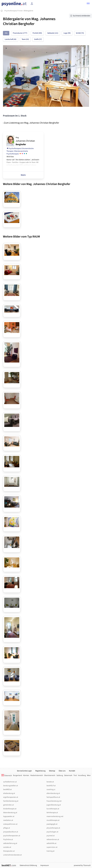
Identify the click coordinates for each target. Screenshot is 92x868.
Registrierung (40, 771)
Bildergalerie (28, 11)
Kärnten (26, 775)
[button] (88, 4)
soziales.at (7, 847)
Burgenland (18, 775)
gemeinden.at (8, 805)
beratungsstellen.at (11, 786)
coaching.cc (51, 790)
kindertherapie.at (10, 809)
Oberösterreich (50, 775)
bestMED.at (7, 790)
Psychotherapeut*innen (14, 11)
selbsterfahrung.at (10, 843)
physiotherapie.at (53, 828)
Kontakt (72, 771)
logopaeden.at (9, 816)
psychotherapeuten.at (12, 836)
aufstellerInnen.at (10, 782)
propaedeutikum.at (11, 832)
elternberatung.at (53, 793)
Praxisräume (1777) (20, 33)
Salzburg (60, 775)
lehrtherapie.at (52, 813)
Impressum (45, 865)
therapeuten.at (9, 851)
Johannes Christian (25, 141)
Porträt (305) (37, 33)
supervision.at (52, 847)
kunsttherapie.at (53, 809)
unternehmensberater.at (12, 855)
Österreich (7, 776)
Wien (89, 775)
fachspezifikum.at (53, 797)
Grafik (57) (38, 39)
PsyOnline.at (8, 840)
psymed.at (51, 836)
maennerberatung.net (55, 816)
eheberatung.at (9, 793)
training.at (50, 851)
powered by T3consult (82, 865)
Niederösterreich (37, 775)
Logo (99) (67, 33)
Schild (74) (80, 33)
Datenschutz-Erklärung (28, 865)
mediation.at (8, 820)
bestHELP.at (51, 786)
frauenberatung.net (54, 801)
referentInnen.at (53, 840)
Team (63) (25, 39)
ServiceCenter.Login (24, 771)
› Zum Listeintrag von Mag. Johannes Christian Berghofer (31, 123)
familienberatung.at (11, 801)
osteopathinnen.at (10, 824)
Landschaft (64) (11, 39)
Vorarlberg (82, 775)
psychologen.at (52, 832)
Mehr (23, 175)
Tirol (75, 775)
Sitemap (52, 771)
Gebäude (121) (53, 33)
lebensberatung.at (10, 813)
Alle (6, 33)
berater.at (50, 782)
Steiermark (68, 775)
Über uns (62, 771)
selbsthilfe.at (51, 843)
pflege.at (7, 828)
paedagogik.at (52, 824)
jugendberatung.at (54, 805)
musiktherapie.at (53, 820)
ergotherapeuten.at (11, 797)
